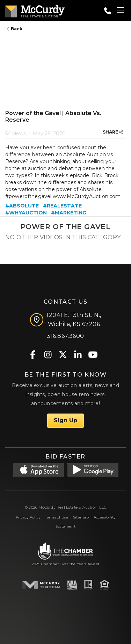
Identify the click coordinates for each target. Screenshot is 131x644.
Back (15, 29)
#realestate (62, 206)
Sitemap (81, 517)
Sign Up (65, 420)
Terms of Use (56, 517)
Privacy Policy (28, 517)
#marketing (69, 213)
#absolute (22, 206)
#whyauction (26, 213)
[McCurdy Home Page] (35, 10)
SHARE (113, 132)
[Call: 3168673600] (108, 11)
